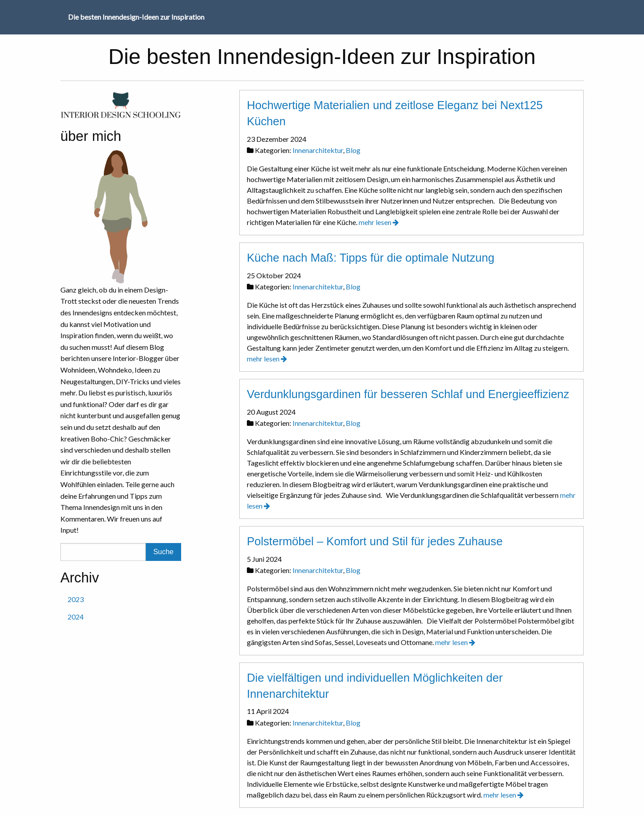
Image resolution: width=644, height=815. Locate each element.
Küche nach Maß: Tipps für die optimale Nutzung (371, 258)
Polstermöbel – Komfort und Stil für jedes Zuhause (375, 541)
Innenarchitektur (318, 150)
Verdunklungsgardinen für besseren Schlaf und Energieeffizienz (408, 394)
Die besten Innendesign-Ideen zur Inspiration (136, 17)
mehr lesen (379, 222)
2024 (76, 617)
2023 (76, 599)
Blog (353, 150)
